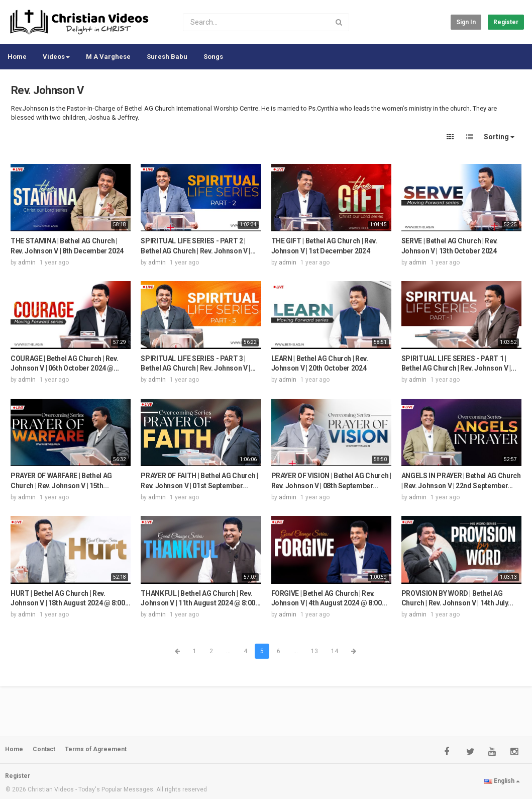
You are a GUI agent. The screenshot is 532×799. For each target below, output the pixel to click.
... (228, 651)
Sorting (499, 137)
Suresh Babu (167, 57)
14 (335, 651)
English (502, 781)
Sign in (466, 22)
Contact (44, 749)
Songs (213, 57)
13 (314, 651)
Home (17, 57)
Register (506, 22)
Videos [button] (56, 57)
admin (27, 262)
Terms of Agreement (96, 749)
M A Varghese (108, 57)
